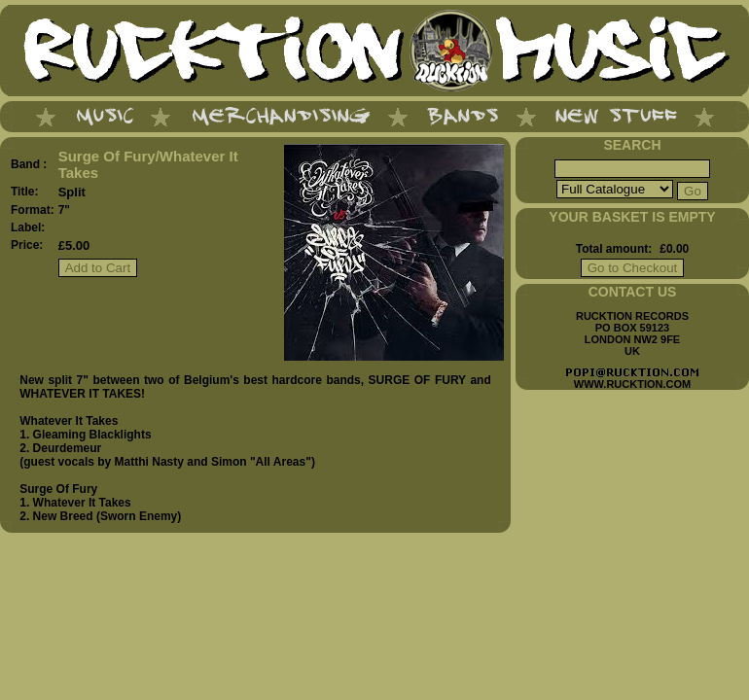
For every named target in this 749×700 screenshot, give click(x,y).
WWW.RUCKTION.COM (632, 384)
